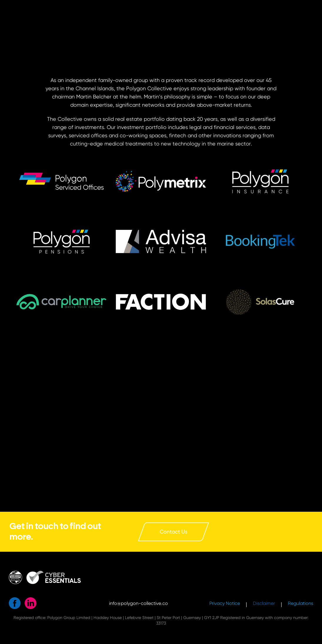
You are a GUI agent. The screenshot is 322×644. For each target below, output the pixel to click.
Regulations (301, 603)
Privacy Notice (225, 603)
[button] (260, 242)
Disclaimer (264, 603)
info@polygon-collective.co (139, 603)
